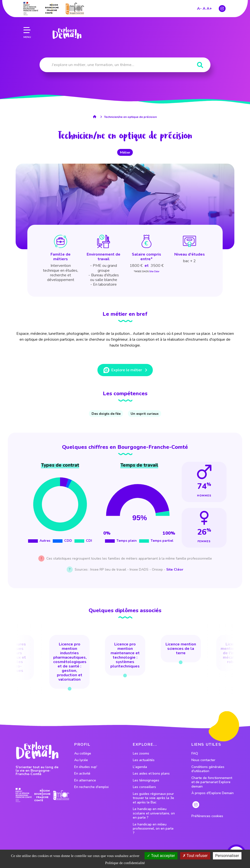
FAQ (195, 754)
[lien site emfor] (61, 795)
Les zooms (141, 754)
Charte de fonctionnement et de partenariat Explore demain (212, 782)
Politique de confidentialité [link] (125, 863)
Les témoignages (146, 780)
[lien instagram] (196, 805)
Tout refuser (195, 856)
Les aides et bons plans (151, 774)
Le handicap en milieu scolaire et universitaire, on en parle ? (154, 813)
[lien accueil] (96, 117)
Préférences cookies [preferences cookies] (207, 816)
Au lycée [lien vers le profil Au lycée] (81, 760)
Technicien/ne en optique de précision (130, 117)
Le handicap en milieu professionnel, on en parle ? (153, 829)
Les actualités (144, 760)
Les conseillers (144, 787)
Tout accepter (161, 856)
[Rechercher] (200, 65)
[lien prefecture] (24, 795)
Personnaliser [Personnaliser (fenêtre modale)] (227, 856)
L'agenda (140, 767)
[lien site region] (42, 795)
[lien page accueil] (66, 23)
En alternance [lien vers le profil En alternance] (85, 780)
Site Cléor (154, 271)
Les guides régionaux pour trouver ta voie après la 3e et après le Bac (153, 798)
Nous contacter (203, 760)
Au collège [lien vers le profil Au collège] (83, 754)
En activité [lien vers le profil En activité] (82, 774)
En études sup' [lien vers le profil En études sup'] (86, 767)
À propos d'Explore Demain (213, 793)
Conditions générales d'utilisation (208, 769)
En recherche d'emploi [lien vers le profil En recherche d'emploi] (91, 787)
